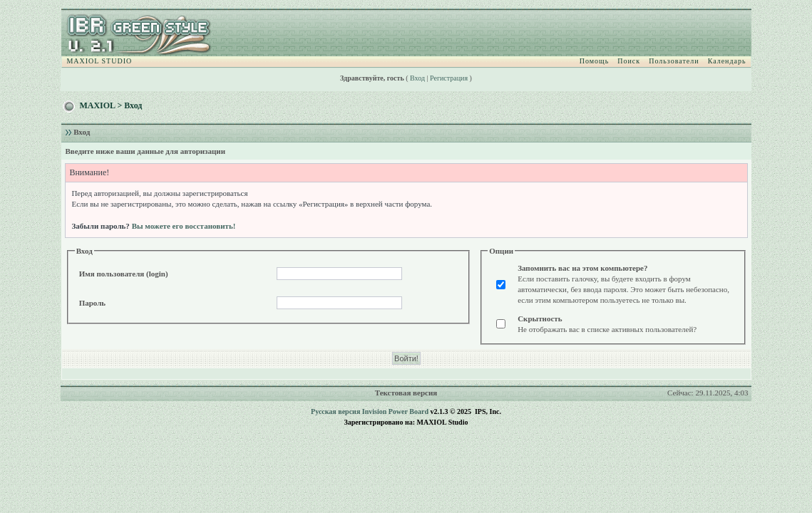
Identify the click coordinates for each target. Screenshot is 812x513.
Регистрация (449, 78)
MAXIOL (97, 105)
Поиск (629, 61)
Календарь (727, 61)
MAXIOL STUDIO (99, 61)
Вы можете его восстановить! (184, 226)
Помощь (595, 61)
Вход (417, 78)
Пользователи (674, 61)
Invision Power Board (395, 411)
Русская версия (335, 411)
